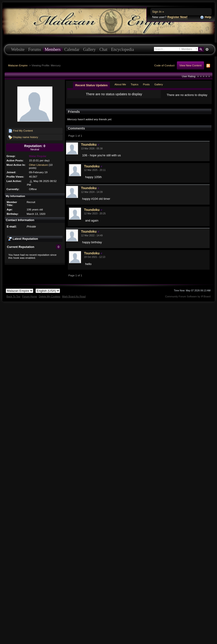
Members (53, 49)
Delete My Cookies (50, 300)
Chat (103, 49)
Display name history (23, 137)
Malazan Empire (18, 65)
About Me (120, 84)
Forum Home (30, 300)
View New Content (190, 65)
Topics (134, 84)
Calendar (72, 49)
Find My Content (21, 131)
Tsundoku (89, 148)
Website (18, 49)
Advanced (207, 49)
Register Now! (177, 17)
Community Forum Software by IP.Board (188, 300)
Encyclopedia (122, 49)
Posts (146, 84)
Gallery (89, 49)
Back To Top (13, 300)
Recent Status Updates (91, 85)
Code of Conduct (164, 65)
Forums (35, 49)
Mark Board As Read (74, 300)
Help (206, 17)
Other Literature (39, 165)
